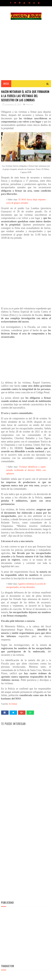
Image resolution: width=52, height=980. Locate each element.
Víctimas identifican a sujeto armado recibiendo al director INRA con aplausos (26, 471)
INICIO (6, 84)
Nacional (29, 105)
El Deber (13, 705)
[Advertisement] (26, 50)
